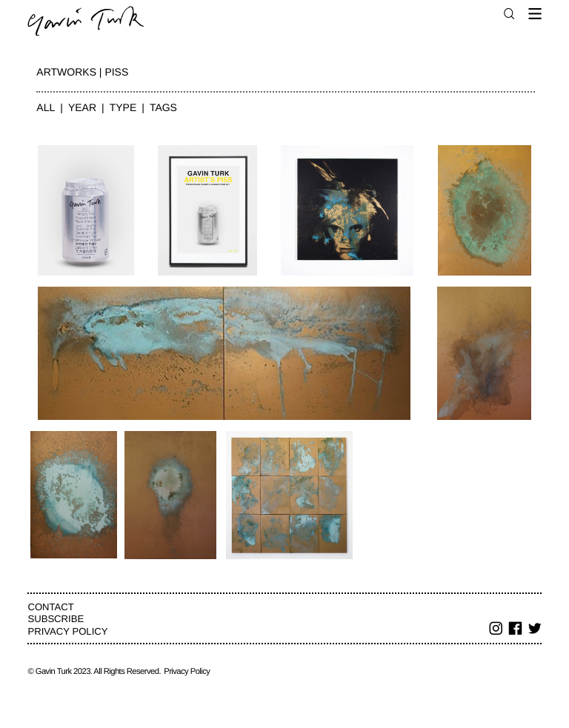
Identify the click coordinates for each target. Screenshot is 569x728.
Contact (50, 607)
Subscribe (56, 619)
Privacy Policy (67, 631)
